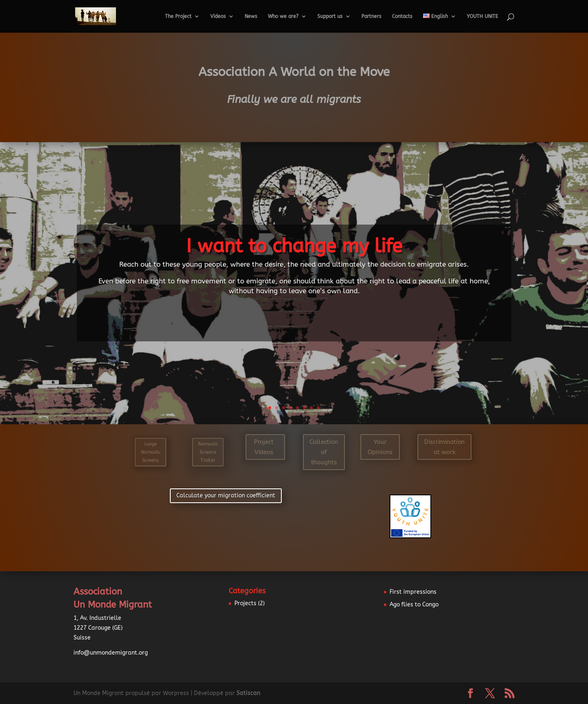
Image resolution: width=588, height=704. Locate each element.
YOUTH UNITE (482, 16)
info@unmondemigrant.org (111, 653)
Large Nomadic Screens (150, 452)
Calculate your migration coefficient (226, 496)
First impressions (413, 592)
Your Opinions (380, 447)
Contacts (402, 16)
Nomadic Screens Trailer (208, 452)
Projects (245, 603)
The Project (178, 16)
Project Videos (264, 447)
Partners (371, 16)
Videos (218, 16)
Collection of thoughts (324, 452)
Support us (330, 16)
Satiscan (248, 693)
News (251, 16)
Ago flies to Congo (414, 605)
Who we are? (283, 16)
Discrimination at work (444, 447)
